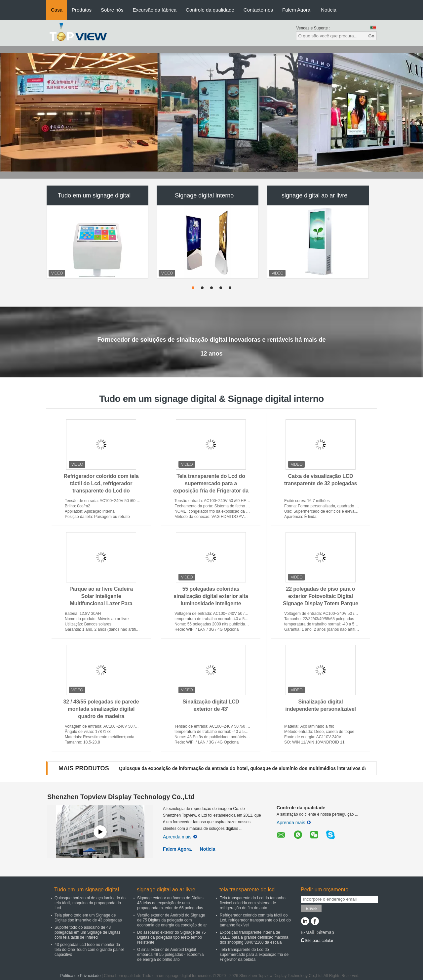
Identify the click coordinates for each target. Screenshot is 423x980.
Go (371, 36)
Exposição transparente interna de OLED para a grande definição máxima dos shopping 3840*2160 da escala (254, 937)
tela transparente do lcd (247, 890)
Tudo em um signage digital (94, 195)
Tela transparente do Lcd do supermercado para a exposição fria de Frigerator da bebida (254, 955)
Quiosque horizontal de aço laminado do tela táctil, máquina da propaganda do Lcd (90, 903)
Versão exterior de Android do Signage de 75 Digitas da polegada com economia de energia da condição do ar (172, 920)
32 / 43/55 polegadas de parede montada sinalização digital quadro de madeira (101, 709)
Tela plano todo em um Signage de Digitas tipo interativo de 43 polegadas (88, 918)
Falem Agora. (297, 10)
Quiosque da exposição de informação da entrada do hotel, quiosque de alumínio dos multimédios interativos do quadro (252, 768)
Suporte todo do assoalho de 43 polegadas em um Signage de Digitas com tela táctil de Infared (87, 932)
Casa (57, 10)
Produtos (82, 10)
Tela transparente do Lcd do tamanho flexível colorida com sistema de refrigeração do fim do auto (253, 903)
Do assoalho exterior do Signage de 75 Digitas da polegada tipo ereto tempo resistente (171, 937)
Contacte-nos (258, 10)
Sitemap (325, 932)
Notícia (329, 10)
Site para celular (317, 941)
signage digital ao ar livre (314, 195)
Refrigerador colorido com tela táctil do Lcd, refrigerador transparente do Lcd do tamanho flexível (255, 920)
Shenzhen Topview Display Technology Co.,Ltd (121, 797)
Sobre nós (112, 10)
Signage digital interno (204, 195)
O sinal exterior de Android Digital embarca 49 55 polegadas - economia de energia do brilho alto (170, 955)
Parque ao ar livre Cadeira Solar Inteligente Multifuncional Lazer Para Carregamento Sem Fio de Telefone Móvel (101, 603)
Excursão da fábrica (154, 10)
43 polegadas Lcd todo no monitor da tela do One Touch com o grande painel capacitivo (89, 950)
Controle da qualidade (210, 10)
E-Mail (307, 932)
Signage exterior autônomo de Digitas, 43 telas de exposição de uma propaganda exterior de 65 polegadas (171, 903)
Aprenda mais (180, 837)
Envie (311, 908)
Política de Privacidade (80, 976)
